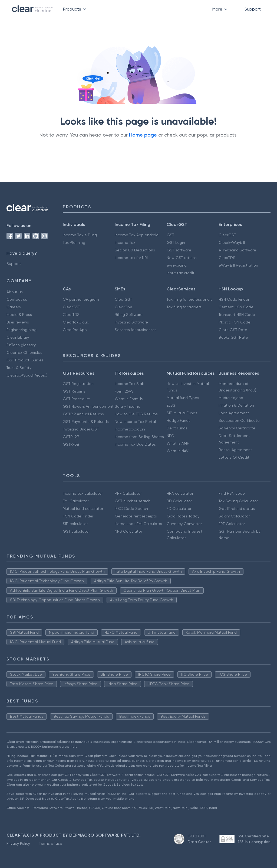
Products (76, 9)
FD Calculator (179, 509)
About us (15, 292)
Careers (14, 307)
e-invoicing (177, 265)
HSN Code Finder (234, 299)
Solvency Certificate (237, 428)
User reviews (18, 322)
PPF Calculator (128, 493)
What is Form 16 (129, 399)
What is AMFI (178, 443)
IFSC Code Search (131, 509)
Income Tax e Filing (80, 235)
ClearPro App (75, 330)
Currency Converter (184, 524)
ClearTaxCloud (76, 322)
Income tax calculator (83, 493)
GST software (179, 250)
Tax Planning (74, 242)
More (221, 9)
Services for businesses (136, 330)
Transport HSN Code (237, 315)
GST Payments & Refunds (86, 422)
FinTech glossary (21, 345)
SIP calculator (75, 524)
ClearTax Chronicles (24, 352)
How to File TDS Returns (136, 414)
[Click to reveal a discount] (86, 92)
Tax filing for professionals (189, 299)
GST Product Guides (25, 360)
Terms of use (50, 843)
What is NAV (178, 451)
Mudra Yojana (231, 398)
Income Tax (125, 242)
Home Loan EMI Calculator (138, 524)
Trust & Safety (19, 368)
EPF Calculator (232, 524)
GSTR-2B (71, 437)
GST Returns (74, 391)
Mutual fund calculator (83, 509)
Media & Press (19, 315)
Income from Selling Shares (139, 437)
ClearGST (227, 235)
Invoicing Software (131, 322)
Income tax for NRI (131, 258)
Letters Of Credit (234, 457)
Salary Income (128, 406)
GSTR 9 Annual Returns (83, 414)
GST (170, 235)
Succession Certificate (239, 420)
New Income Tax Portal (135, 422)
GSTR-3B (71, 444)
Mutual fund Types (183, 398)
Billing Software (129, 315)
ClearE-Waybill (232, 242)
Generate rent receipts (136, 516)
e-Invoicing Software (237, 250)
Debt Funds (177, 428)
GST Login (176, 242)
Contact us (17, 299)
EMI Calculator (76, 501)
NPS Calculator (128, 531)
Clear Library (18, 337)
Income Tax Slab (130, 384)
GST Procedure (76, 399)
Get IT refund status (237, 509)
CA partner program (81, 299)
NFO (170, 436)
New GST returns (182, 258)
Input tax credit (181, 273)
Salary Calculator (234, 516)
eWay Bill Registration (238, 265)
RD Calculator (179, 501)
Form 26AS (124, 391)
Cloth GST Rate (233, 330)
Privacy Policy (18, 843)
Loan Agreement (234, 413)
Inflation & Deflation (236, 405)
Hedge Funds (179, 420)
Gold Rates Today (183, 516)
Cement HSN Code (236, 307)
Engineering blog (22, 330)
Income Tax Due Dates (135, 444)
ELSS (171, 405)
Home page (143, 135)
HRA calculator (180, 493)
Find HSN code (232, 493)
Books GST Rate (233, 337)
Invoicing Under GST (81, 429)
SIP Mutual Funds (182, 413)
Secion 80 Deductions (135, 250)
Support (253, 9)
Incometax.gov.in (130, 429)
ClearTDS (227, 258)
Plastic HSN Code (235, 322)
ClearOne (123, 307)
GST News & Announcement (88, 406)
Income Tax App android (137, 235)
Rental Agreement (235, 450)
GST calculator (76, 531)
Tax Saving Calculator (238, 501)
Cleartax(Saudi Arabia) (27, 375)
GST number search (133, 501)
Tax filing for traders (184, 307)
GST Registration (78, 384)
